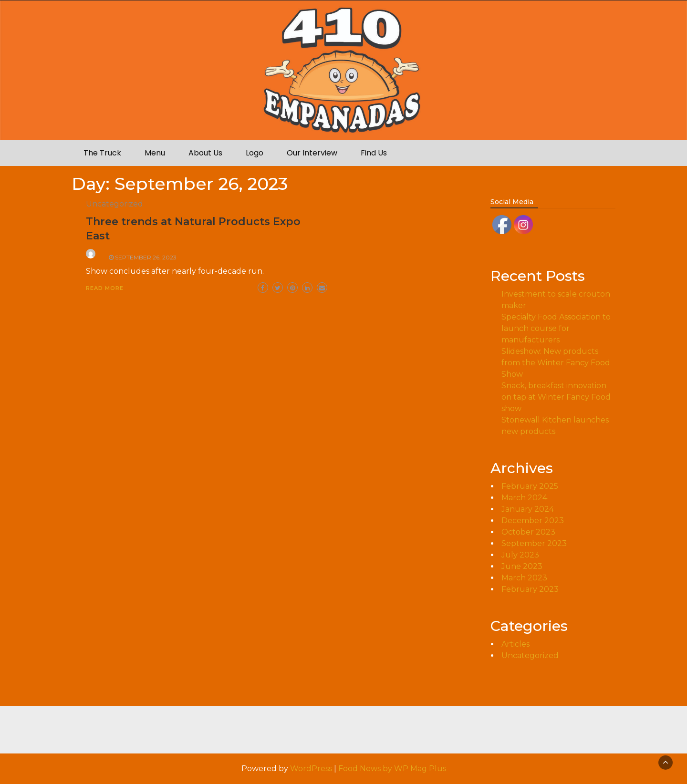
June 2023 (522, 566)
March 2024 (524, 498)
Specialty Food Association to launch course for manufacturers (556, 328)
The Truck (102, 153)
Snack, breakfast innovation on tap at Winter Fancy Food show (556, 397)
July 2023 (520, 555)
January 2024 (528, 509)
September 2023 (534, 543)
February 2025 (530, 486)
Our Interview (312, 153)
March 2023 (524, 578)
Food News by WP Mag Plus (392, 769)
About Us (205, 153)
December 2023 (533, 521)
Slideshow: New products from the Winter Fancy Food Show (556, 363)
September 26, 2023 (146, 257)
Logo (255, 153)
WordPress (311, 769)
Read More (105, 288)
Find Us (374, 153)
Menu (155, 153)
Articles (515, 644)
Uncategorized (114, 204)
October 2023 (528, 532)
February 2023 (530, 589)
